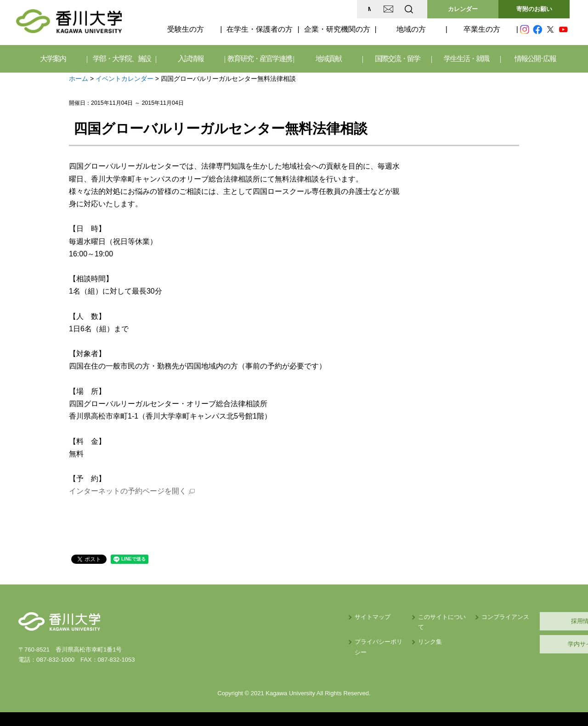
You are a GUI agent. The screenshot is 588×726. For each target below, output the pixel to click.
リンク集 (350, 632)
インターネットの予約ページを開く (128, 491)
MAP (300, 9)
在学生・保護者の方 (260, 29)
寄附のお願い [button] (534, 9)
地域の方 (411, 29)
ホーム (79, 79)
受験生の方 (186, 29)
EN (373, 9)
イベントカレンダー (124, 79)
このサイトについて (365, 617)
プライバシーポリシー (293, 632)
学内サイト (526, 644)
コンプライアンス (436, 617)
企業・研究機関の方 (337, 29)
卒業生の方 (482, 29)
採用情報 (526, 621)
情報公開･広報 (535, 59)
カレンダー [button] (463, 9)
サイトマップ (281, 617)
